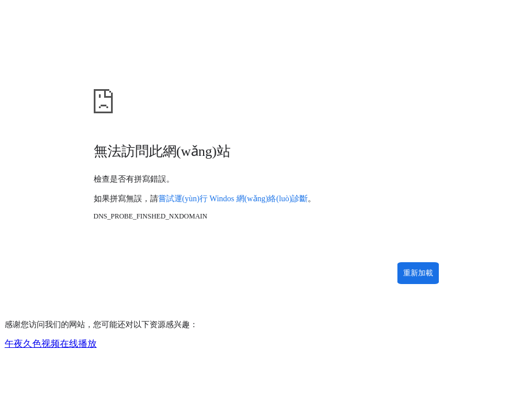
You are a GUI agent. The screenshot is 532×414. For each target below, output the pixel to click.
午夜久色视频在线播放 (51, 344)
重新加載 (418, 273)
